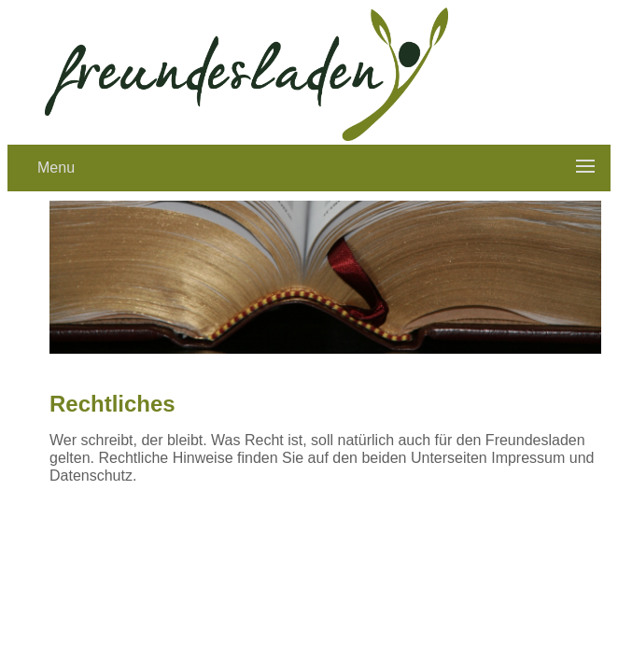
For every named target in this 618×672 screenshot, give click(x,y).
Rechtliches (112, 404)
